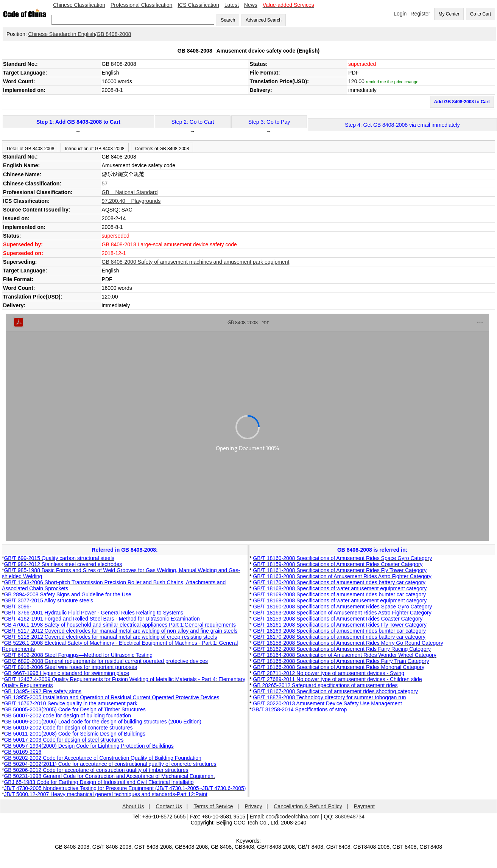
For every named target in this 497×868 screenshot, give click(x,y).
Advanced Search (264, 20)
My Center (449, 14)
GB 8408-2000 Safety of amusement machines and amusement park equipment (196, 262)
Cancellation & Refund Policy (308, 806)
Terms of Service (213, 806)
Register (420, 14)
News (251, 5)
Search (228, 20)
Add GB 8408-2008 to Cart (462, 102)
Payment (364, 806)
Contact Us (169, 806)
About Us (133, 806)
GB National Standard (130, 192)
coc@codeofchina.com (293, 817)
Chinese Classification (79, 5)
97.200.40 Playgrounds (131, 201)
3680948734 (350, 817)
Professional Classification (141, 5)
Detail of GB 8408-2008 (30, 149)
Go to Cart (481, 14)
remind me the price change (392, 82)
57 (108, 184)
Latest (232, 5)
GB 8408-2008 (114, 34)
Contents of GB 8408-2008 (162, 149)
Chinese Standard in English (62, 34)
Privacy (254, 806)
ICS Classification (198, 5)
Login (400, 14)
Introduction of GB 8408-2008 (94, 149)
